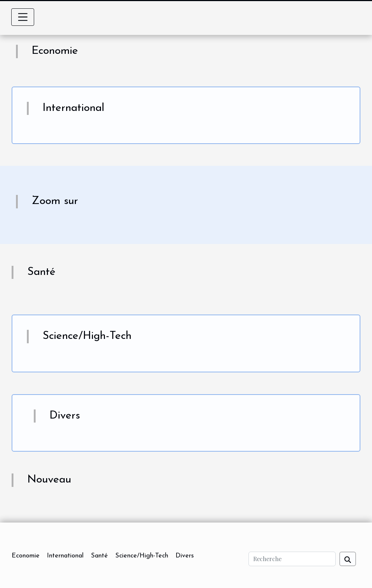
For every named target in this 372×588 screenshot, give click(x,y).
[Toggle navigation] (23, 17)
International (65, 556)
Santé (99, 556)
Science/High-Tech (142, 556)
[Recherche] (292, 559)
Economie (26, 556)
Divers (185, 556)
